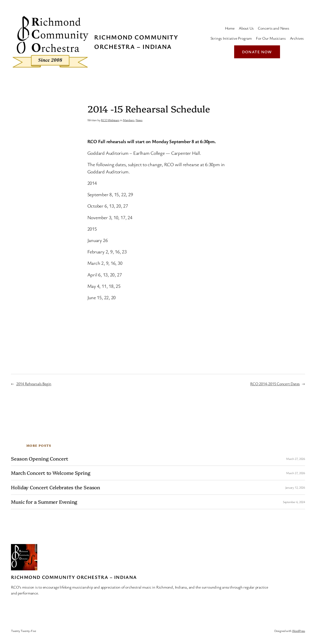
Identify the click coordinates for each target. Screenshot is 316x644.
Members (128, 120)
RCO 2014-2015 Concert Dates (275, 384)
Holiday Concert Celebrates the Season (56, 487)
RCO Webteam (110, 120)
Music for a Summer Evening (44, 502)
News (139, 120)
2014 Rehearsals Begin (34, 384)
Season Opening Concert (40, 459)
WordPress (299, 631)
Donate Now (257, 52)
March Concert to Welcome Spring (51, 473)
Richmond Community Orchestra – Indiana (74, 577)
